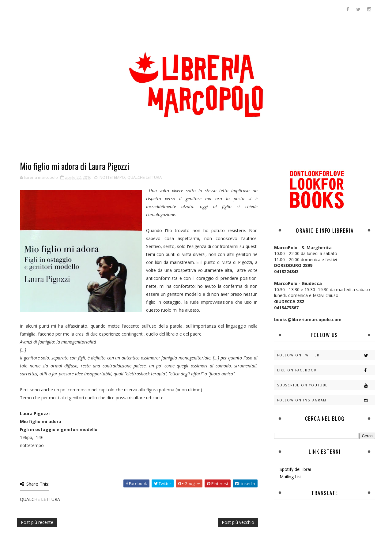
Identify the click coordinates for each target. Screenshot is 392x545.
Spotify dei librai (295, 469)
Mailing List (291, 477)
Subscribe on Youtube (326, 385)
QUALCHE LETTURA (145, 177)
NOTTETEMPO (112, 177)
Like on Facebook (326, 370)
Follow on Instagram (326, 400)
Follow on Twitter (326, 355)
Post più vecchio (238, 522)
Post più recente (37, 522)
